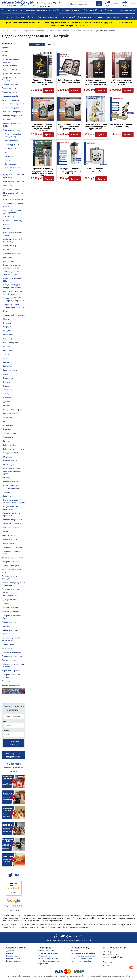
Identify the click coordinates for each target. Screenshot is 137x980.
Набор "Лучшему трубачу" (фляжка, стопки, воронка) (69, 81)
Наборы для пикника (10, 630)
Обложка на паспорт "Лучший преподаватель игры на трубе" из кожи (95, 82)
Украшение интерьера (10, 108)
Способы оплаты (13, 959)
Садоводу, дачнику (11, 189)
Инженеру (7, 311)
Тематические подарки (11, 100)
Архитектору (8, 425)
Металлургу (8, 228)
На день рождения (9, 70)
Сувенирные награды (10, 644)
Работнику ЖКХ (9, 445)
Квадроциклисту (10, 261)
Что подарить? (68, 17)
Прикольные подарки (10, 66)
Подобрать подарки (14, 743)
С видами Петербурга (47, 17)
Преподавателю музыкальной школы (72, 31)
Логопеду (9, 152)
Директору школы (12, 145)
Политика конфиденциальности (83, 956)
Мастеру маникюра (11, 413)
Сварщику (7, 327)
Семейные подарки (10, 539)
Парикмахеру (8, 378)
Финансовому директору (13, 343)
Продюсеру (8, 331)
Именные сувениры (10, 536)
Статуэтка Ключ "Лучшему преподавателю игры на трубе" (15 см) (95, 126)
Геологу (6, 421)
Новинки (98, 17)
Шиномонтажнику (10, 461)
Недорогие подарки (10, 84)
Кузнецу (6, 347)
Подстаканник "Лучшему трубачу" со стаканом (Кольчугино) (69, 126)
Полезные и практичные (11, 524)
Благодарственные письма (49, 959)
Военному (7, 120)
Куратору (7, 386)
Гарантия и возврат (14, 956)
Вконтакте (107, 965)
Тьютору (8, 160)
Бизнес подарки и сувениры (13, 104)
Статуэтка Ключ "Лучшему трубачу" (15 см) (122, 125)
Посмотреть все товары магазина (14, 755)
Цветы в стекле (8, 543)
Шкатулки (6, 604)
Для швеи (7, 402)
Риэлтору (7, 441)
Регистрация (130, 10)
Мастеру (7, 478)
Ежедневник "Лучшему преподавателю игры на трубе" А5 (43, 82)
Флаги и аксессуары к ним (12, 566)
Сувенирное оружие (10, 660)
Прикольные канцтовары (12, 652)
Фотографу (8, 185)
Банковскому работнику (13, 221)
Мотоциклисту (9, 257)
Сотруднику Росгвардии (13, 410)
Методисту (9, 156)
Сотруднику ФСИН (11, 453)
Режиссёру (7, 366)
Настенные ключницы (10, 608)
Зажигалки (6, 634)
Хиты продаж (85, 17)
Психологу (7, 382)
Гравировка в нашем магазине (120, 17)
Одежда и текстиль (9, 600)
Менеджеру (8, 350)
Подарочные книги (9, 622)
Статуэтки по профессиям (13, 116)
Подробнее (83, 26)
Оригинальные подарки (11, 74)
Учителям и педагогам (45, 31)
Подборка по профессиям (22, 31)
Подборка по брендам (11, 528)
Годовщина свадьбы (10, 96)
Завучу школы (10, 148)
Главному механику (11, 482)
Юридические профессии (13, 200)
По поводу (6, 681)
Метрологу (8, 457)
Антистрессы (7, 648)
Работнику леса (9, 496)
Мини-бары (6, 626)
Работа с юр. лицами (46, 951)
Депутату (7, 354)
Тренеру (8, 171)
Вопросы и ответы (13, 961)
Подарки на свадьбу (10, 92)
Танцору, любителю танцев (14, 315)
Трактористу (8, 437)
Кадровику (8, 339)
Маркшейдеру (9, 465)
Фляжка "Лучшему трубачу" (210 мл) (95, 170)
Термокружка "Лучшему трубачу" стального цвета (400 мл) (69, 171)
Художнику (8, 390)
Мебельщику (8, 335)
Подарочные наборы (10, 562)
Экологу (7, 492)
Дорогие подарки (9, 88)
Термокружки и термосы (11, 612)
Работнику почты (10, 370)
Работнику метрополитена (14, 449)
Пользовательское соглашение (83, 953)
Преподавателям (11, 141)
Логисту (6, 358)
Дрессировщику (10, 433)
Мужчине (8, 17)
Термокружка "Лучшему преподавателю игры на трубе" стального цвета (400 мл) (43, 172)
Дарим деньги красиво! (11, 671)
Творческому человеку (12, 253)
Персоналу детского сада (14, 181)
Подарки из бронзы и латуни (13, 547)
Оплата (101, 10)
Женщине (20, 17)
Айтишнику (7, 417)
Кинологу (7, 429)
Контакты (110, 10)
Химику (6, 394)
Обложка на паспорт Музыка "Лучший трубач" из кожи (122, 82)
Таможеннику (9, 217)
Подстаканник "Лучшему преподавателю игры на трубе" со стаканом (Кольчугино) (43, 128)
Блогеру (6, 406)
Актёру (6, 374)
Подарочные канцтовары (12, 656)
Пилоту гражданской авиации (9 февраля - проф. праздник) (14, 471)
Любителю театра (10, 246)
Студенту (7, 225)
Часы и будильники (10, 596)
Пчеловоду (8, 323)
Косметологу (8, 362)
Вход (122, 10)
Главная (5, 31)
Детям (31, 17)
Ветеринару (8, 398)
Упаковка (74, 951)
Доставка (90, 10)
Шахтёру (7, 319)
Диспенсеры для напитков (12, 558)
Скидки (5, 532)
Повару (6, 249)
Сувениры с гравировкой (12, 685)
